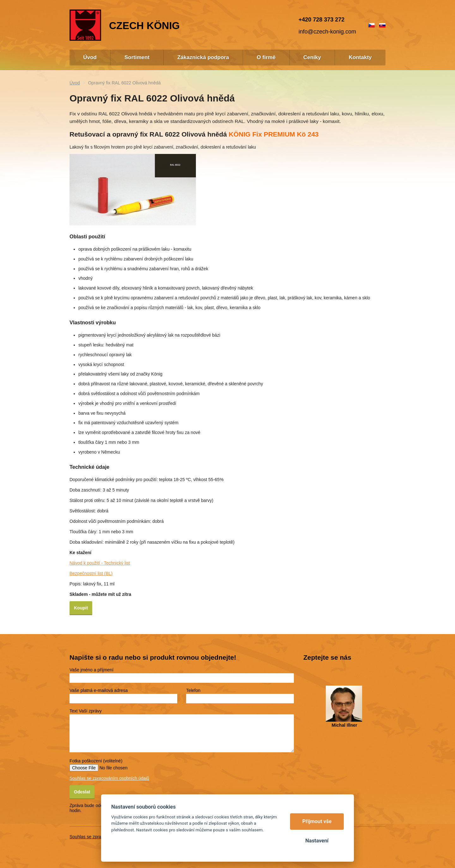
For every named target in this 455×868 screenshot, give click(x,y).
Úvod (75, 83)
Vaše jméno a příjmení (91, 670)
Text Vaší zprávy (86, 711)
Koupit (81, 608)
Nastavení (317, 841)
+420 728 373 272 (322, 20)
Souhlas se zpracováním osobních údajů (109, 778)
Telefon (193, 690)
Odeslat (82, 792)
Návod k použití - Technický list (100, 563)
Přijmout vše (317, 821)
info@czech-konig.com (327, 32)
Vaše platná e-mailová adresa (99, 690)
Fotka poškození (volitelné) (96, 761)
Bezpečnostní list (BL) (91, 573)
